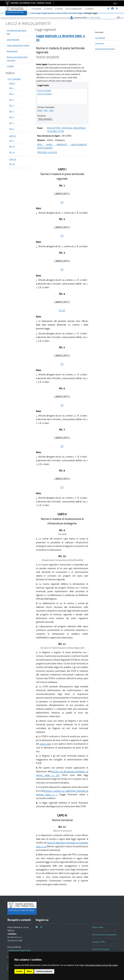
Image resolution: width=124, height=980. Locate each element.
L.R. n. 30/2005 (14, 79)
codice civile (45, 744)
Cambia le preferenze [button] (44, 971)
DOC (52, 110)
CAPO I (12, 83)
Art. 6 (11, 117)
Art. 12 (12, 164)
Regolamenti (12, 51)
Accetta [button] (19, 971)
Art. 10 (12, 146)
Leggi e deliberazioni (74, 9)
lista (65, 13)
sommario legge (76, 13)
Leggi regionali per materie (18, 45)
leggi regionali (48, 13)
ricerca (59, 13)
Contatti (10, 66)
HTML (40, 110)
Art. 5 (11, 111)
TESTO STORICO (45, 94)
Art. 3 (11, 100)
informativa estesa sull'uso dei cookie (101, 965)
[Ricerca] (102, 18)
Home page (36, 13)
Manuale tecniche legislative (105, 49)
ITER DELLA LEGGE (47, 152)
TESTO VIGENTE (44, 91)
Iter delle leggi (100, 38)
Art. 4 (11, 106)
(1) (62, 202)
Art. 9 (11, 141)
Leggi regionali (13, 40)
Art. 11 (12, 152)
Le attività (59, 9)
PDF (46, 110)
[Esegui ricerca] (119, 17)
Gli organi (48, 9)
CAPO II (12, 136)
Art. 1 (11, 88)
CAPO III (13, 159)
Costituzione (100, 43)
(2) (64, 310)
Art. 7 (11, 123)
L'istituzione (36, 9)
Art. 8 (11, 129)
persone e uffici (78, 18)
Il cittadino (89, 9)
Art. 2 (11, 94)
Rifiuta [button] (29, 971)
